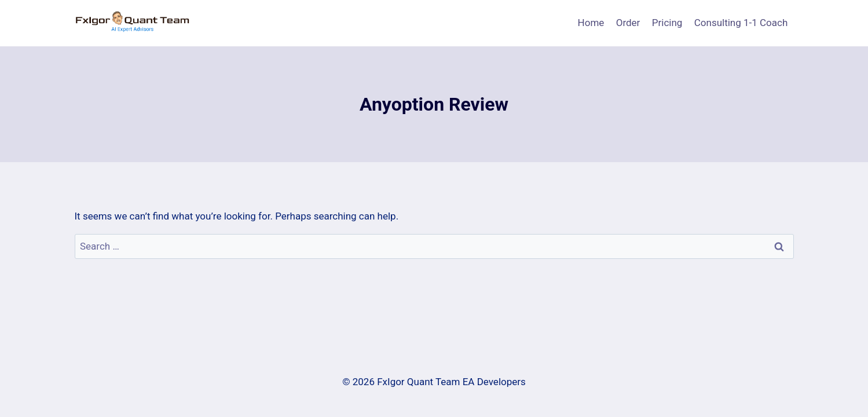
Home (591, 23)
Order (628, 23)
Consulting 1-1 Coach (741, 23)
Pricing (667, 23)
